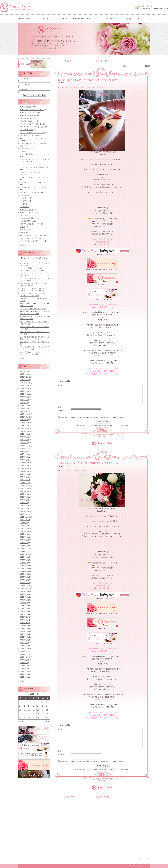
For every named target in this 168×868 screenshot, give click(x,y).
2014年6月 (24, 566)
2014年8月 (24, 560)
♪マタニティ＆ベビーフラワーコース (34, 177)
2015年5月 (24, 534)
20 (34, 714)
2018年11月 (25, 414)
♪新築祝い (25, 201)
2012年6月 (24, 634)
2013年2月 (24, 611)
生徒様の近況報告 (27, 221)
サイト (60, 414)
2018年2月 (24, 440)
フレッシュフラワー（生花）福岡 (32, 133)
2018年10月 (25, 417)
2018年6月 (24, 428)
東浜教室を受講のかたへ (29, 118)
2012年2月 (24, 646)
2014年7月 (24, 563)
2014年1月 (24, 580)
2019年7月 (24, 391)
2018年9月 (24, 420)
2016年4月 (24, 503)
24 (20, 718)
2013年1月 (24, 614)
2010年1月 (24, 677)
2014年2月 (24, 577)
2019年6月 (24, 394)
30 (47, 718)
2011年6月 (24, 669)
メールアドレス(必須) (25, 84)
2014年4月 (24, 571)
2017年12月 (25, 446)
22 (43, 714)
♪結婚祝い (25, 198)
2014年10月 (25, 554)
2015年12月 (25, 514)
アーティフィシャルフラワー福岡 (32, 127)
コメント (61, 385)
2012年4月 (24, 640)
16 (47, 710)
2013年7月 (24, 597)
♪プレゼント (25, 195)
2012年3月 (24, 643)
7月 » (47, 721)
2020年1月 (24, 374)
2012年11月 (25, 620)
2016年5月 (24, 500)
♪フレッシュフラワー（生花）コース (34, 182)
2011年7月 (24, 666)
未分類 (23, 233)
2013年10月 (25, 588)
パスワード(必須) (23, 90)
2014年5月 (24, 568)
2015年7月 (24, 528)
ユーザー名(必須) (23, 79)
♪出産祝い (25, 207)
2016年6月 (24, 497)
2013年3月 (24, 608)
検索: (124, 66)
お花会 (23, 227)
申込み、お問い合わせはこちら (102, 239)
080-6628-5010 (105, 244)
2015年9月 (24, 523)
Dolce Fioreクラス (85, 470)
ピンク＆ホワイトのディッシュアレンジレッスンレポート (89, 80)
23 (47, 714)
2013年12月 (25, 583)
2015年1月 (24, 546)
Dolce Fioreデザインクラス (95, 516)
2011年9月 (24, 660)
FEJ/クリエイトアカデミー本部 (31, 235)
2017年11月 (25, 448)
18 (25, 714)
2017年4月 (24, 468)
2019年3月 (24, 403)
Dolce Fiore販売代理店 (28, 116)
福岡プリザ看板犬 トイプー (31, 224)
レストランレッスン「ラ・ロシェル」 (34, 238)
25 (25, 718)
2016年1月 (24, 511)
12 (29, 710)
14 (38, 710)
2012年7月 (24, 631)
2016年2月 (24, 508)
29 (43, 718)
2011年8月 (24, 663)
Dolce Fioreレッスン (27, 212)
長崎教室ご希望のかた (28, 121)
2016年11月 (25, 483)
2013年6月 (24, 600)
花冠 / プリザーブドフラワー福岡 (33, 309)
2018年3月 (24, 437)
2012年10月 (25, 623)
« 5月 (21, 721)
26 (29, 718)
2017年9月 (24, 454)
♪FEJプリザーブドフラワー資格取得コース (93, 87)
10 (20, 710)
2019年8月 (24, 388)
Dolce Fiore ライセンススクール (32, 110)
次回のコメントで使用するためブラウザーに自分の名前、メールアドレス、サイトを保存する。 (93, 418)
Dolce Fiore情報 (26, 107)
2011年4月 (24, 674)
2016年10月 (25, 486)
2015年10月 (25, 520)
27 (34, 718)
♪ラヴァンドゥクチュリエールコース (34, 187)
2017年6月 (24, 463)
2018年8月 (24, 423)
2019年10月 (25, 383)
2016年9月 (24, 488)
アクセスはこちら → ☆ (102, 356)
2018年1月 (24, 443)
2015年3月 (24, 540)
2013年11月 (25, 586)
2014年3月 (24, 574)
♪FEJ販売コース (27, 148)
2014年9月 (24, 557)
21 (38, 714)
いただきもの (25, 230)
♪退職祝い (25, 204)
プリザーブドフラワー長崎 (30, 135)
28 (38, 718)
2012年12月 (25, 617)
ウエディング (25, 215)
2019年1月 (24, 408)
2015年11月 (25, 517)
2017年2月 (24, 474)
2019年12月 (25, 377)
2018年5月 (24, 431)
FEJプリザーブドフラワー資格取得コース (96, 159)
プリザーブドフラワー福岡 (71, 87)
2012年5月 (24, 637)
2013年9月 (24, 591)
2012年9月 (24, 626)
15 (43, 710)
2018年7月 (24, 426)
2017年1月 (24, 477)
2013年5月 (24, 603)
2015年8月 (24, 526)
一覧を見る (22, 245)
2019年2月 (24, 405)
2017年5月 (24, 466)
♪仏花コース (25, 151)
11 (25, 710)
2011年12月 (25, 651)
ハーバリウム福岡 (27, 130)
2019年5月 (24, 397)
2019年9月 (24, 386)
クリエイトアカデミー (28, 164)
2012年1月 (24, 648)
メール (61, 411)
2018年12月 (25, 411)
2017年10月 (25, 451)
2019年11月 (25, 380)
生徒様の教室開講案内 (28, 218)
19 (29, 714)
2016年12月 (25, 480)
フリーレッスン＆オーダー (30, 193)
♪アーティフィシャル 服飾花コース (34, 167)
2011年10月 (25, 657)
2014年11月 (25, 551)
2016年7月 (24, 494)
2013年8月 (24, 594)
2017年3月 (24, 471)
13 (34, 710)
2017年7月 (24, 460)
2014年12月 (25, 548)
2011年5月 (24, 671)
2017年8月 (24, 457)
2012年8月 (24, 629)
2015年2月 (24, 543)
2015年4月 (24, 537)
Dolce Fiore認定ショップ (29, 113)
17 (20, 714)
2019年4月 (24, 400)
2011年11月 (25, 654)
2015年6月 (24, 531)
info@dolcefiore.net (102, 242)
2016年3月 (24, 506)
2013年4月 (24, 606)
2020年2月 (24, 371)
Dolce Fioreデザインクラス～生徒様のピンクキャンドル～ (89, 463)
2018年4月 (24, 434)
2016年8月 (24, 491)
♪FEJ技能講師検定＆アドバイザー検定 (35, 154)
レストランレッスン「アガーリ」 (32, 241)
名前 (60, 407)
